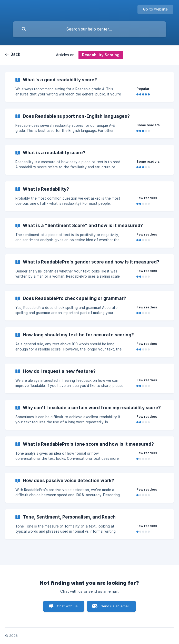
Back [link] (15, 54)
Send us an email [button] (115, 606)
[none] (155, 9)
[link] (89, 87)
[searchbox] (89, 29)
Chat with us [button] (67, 606)
